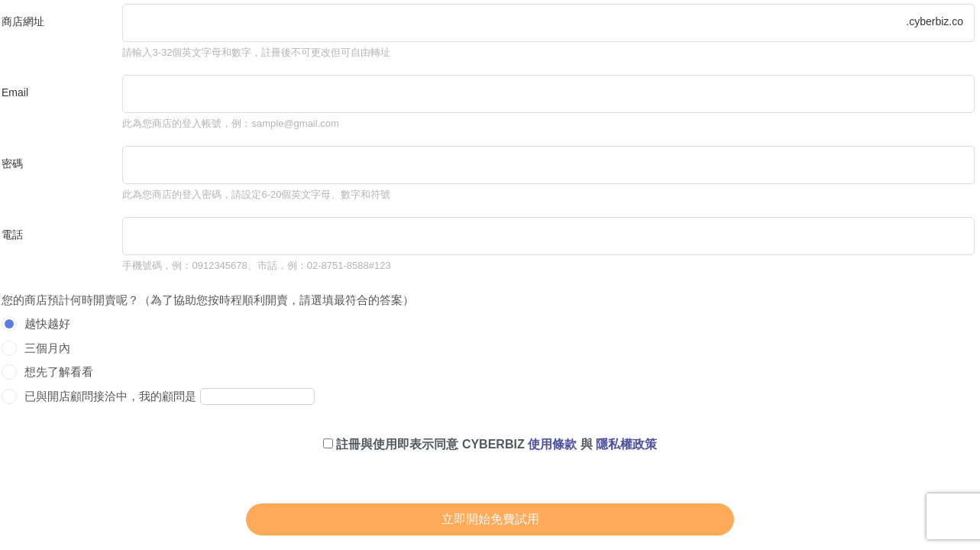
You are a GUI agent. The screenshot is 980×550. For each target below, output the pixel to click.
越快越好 (47, 324)
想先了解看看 (59, 372)
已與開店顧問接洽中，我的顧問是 (110, 396)
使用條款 (552, 444)
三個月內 (47, 348)
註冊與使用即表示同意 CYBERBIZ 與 (490, 444)
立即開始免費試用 (490, 519)
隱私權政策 (626, 444)
